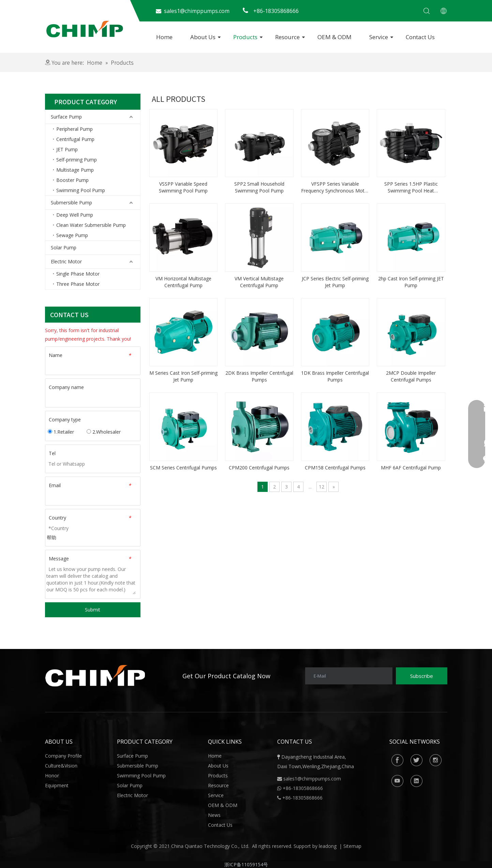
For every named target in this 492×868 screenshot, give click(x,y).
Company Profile (63, 756)
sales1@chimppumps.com (312, 779)
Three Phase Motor (78, 284)
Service (379, 37)
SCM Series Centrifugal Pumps (183, 468)
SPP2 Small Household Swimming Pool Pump (259, 187)
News (214, 815)
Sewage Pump (72, 235)
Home (164, 37)
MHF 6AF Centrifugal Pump (411, 468)
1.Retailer (61, 432)
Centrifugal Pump (75, 139)
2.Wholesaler (104, 432)
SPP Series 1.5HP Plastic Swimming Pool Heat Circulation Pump (411, 187)
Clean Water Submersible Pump (91, 225)
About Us (203, 37)
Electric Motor (66, 261)
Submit (93, 610)
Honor (52, 776)
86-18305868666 (304, 788)
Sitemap (352, 846)
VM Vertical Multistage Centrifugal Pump (259, 282)
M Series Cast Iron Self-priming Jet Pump (183, 376)
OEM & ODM (334, 37)
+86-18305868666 (302, 798)
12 (322, 487)
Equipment (57, 785)
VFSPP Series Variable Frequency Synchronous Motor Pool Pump (335, 187)
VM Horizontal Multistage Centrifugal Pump (183, 282)
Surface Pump (66, 117)
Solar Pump (64, 247)
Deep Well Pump (75, 215)
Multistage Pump (75, 170)
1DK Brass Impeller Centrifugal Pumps (335, 376)
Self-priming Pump (77, 160)
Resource (287, 37)
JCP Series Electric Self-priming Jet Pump (335, 282)
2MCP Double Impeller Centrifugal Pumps (411, 376)
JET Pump (67, 149)
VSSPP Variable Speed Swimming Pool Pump (183, 187)
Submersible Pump (71, 203)
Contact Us (420, 37)
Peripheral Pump (74, 129)
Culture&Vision (61, 766)
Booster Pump (72, 180)
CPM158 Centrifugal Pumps (335, 468)
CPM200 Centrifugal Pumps (259, 468)
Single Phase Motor (78, 274)
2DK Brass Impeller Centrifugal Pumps (259, 376)
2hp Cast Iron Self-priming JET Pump (411, 282)
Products (245, 37)
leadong (328, 846)
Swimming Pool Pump (81, 190)
